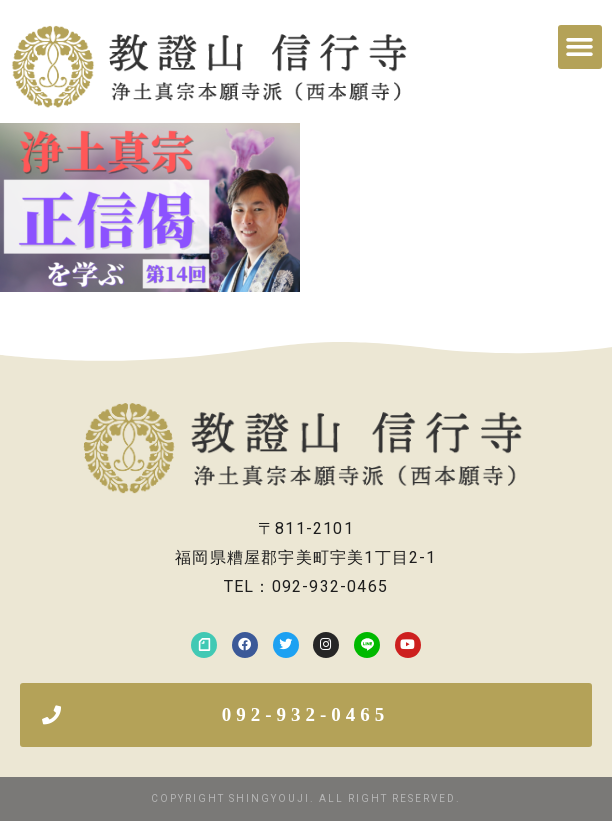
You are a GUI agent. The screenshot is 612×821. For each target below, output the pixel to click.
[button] (580, 47)
